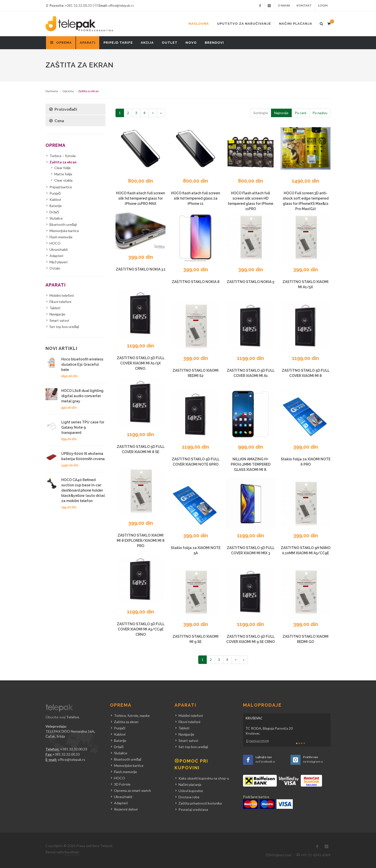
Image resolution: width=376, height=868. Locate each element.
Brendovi (214, 43)
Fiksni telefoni (60, 302)
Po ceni (300, 113)
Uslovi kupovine (191, 791)
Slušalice (56, 218)
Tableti (55, 308)
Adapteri (56, 256)
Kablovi (55, 199)
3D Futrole (122, 784)
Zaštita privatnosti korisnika (200, 803)
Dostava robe (189, 797)
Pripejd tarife (118, 43)
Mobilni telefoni (62, 295)
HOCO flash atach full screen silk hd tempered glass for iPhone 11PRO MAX (140, 198)
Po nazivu (320, 113)
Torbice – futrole (63, 156)
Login (323, 5)
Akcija (147, 43)
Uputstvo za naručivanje (244, 24)
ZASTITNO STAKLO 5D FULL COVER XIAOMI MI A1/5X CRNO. (141, 363)
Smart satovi (59, 320)
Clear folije (62, 168)
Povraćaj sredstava (193, 809)
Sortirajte (261, 113)
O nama (284, 5)
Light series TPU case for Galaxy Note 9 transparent (83, 427)
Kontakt (304, 5)
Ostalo (55, 268)
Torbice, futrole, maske (132, 716)
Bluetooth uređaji (63, 224)
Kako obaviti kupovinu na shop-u (204, 778)
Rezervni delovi (126, 809)
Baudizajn (72, 852)
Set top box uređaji (64, 327)
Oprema (68, 91)
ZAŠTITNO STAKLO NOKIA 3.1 (141, 269)
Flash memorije (61, 237)
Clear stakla (63, 180)
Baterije (56, 206)
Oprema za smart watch (132, 790)
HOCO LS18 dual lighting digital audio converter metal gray (82, 396)
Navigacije (57, 314)
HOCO (55, 243)
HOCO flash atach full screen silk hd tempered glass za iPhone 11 (195, 198)
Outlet (170, 43)
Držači (54, 212)
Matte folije (63, 174)
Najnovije (281, 113)
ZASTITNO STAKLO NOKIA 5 (250, 282)
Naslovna (199, 24)
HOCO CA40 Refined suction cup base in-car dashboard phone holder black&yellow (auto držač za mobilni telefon (83, 490)
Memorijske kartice (64, 231)
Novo (191, 43)
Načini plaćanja (296, 24)
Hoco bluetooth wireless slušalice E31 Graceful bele (82, 364)
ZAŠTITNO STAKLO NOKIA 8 (196, 282)
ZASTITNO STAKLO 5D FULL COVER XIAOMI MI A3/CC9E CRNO (141, 629)
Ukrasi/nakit (59, 249)
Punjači (55, 193)
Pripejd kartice (61, 187)
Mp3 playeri (58, 262)
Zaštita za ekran (63, 162)
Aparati (88, 43)
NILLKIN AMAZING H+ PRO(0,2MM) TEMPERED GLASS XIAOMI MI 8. (251, 464)
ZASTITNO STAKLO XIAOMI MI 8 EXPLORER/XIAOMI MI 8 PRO (141, 541)
